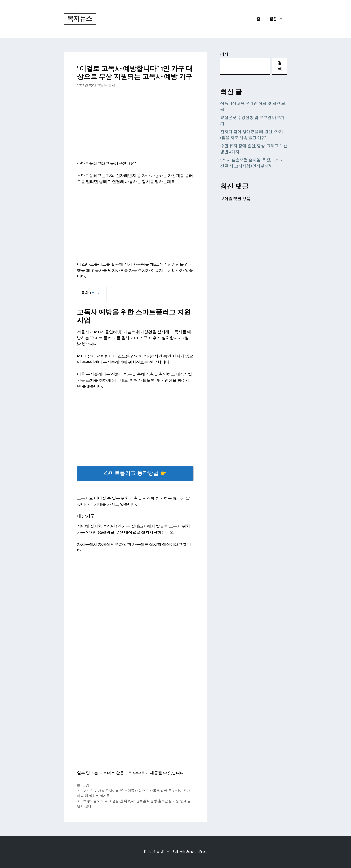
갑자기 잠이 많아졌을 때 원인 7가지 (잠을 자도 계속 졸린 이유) (252, 135)
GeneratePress (197, 852)
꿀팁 (278, 19)
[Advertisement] (135, 128)
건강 (86, 786)
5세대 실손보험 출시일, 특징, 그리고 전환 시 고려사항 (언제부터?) (252, 163)
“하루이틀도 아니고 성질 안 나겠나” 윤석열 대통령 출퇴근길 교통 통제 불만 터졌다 (134, 804)
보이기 (96, 293)
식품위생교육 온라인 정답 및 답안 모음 (253, 107)
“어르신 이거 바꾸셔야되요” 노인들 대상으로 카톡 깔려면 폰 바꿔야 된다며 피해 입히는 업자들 (134, 793)
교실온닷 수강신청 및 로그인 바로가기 (252, 121)
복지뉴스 (80, 19)
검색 (224, 54)
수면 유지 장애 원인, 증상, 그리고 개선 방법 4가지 (254, 149)
